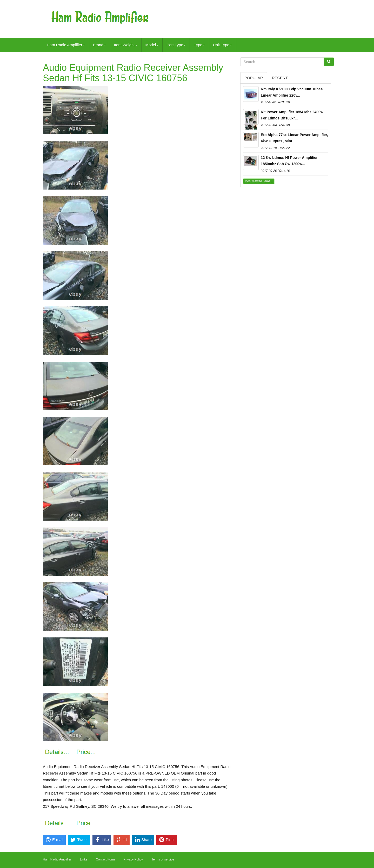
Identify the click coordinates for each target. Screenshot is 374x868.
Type (199, 45)
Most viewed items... (259, 181)
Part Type (176, 45)
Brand (99, 45)
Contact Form (105, 859)
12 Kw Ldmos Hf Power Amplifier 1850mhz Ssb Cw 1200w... (289, 161)
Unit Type (222, 45)
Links (84, 859)
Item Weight (126, 45)
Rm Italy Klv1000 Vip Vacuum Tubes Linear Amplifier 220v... (292, 92)
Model (152, 45)
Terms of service (163, 859)
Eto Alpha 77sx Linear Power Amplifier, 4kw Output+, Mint (294, 138)
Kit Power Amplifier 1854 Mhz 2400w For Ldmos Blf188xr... (292, 115)
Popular (254, 78)
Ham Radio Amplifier (66, 45)
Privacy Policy (133, 859)
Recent (280, 78)
